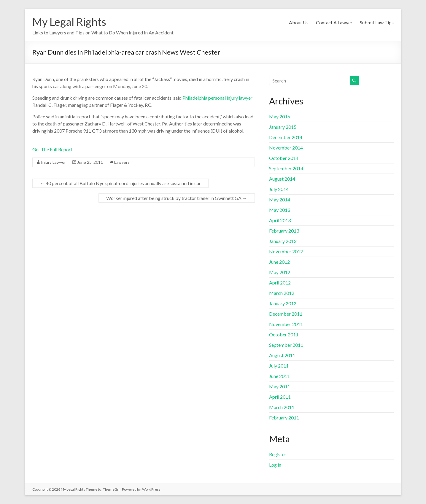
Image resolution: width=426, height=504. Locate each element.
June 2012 (279, 262)
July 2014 (279, 189)
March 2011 (282, 407)
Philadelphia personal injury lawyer (217, 98)
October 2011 (284, 334)
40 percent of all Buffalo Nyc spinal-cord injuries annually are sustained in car (120, 183)
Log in (275, 465)
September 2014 (286, 168)
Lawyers (122, 162)
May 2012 (280, 272)
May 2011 (280, 386)
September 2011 (286, 345)
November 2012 (286, 251)
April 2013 (280, 220)
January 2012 (283, 303)
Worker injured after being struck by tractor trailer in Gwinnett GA (177, 198)
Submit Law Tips (377, 22)
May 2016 (280, 116)
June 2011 (279, 376)
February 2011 (284, 418)
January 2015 (283, 127)
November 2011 (286, 324)
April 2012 (280, 283)
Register (278, 454)
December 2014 (286, 137)
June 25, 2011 (90, 162)
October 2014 (284, 158)
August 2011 (282, 355)
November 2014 (286, 148)
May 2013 (280, 210)
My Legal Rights (69, 22)
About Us (299, 22)
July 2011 (279, 366)
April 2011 (280, 397)
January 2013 (283, 241)
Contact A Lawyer (334, 22)
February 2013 (284, 231)
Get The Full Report (52, 149)
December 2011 (286, 314)
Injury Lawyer (53, 162)
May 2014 (280, 199)
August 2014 (282, 179)
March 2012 (282, 293)
